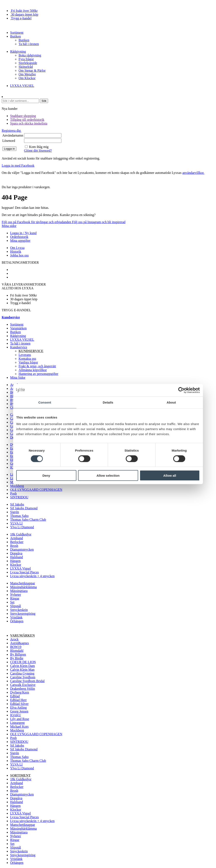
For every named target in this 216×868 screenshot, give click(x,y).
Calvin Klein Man (22, 670)
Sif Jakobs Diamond (24, 508)
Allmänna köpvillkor (33, 370)
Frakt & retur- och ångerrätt (37, 366)
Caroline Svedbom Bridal (27, 681)
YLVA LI (16, 523)
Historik (16, 252)
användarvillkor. (193, 173)
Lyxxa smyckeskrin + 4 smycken (32, 576)
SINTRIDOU (19, 497)
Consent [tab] (45, 402)
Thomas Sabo (19, 516)
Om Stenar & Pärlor (32, 70)
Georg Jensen (19, 711)
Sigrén (15, 512)
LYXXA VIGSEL (22, 86)
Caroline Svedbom (23, 677)
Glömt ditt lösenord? (38, 151)
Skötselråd (26, 67)
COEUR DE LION (23, 662)
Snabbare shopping (23, 116)
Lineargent (17, 723)
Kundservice (19, 347)
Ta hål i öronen (29, 44)
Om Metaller (27, 74)
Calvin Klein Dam (22, 666)
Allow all (170, 476)
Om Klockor (27, 78)
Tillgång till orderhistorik (27, 120)
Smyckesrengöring (23, 614)
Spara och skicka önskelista (29, 123)
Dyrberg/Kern (20, 692)
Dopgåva (16, 553)
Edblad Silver (19, 704)
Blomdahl (17, 651)
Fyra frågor (26, 59)
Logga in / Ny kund (23, 233)
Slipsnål (16, 606)
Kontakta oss (27, 359)
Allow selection (108, 476)
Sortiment (17, 33)
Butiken (16, 36)
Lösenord (9, 141)
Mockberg (17, 486)
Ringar (15, 598)
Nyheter (16, 595)
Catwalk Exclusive (23, 685)
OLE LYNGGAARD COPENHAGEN (36, 490)
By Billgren (18, 654)
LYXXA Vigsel (20, 568)
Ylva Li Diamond (22, 527)
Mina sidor (9, 226)
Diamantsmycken (22, 549)
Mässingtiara (19, 591)
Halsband (16, 557)
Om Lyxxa (17, 248)
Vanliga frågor (28, 362)
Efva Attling (18, 708)
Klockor (16, 565)
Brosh (14, 546)
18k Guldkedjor (21, 534)
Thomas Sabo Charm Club (28, 520)
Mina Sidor (18, 378)
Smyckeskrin (19, 610)
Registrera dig (12, 131)
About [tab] (171, 402)
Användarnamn (13, 135)
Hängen (15, 561)
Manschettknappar (23, 583)
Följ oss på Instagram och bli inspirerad (99, 222)
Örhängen (17, 621)
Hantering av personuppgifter (38, 374)
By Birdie (17, 658)
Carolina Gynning (22, 673)
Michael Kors (19, 726)
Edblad (15, 696)
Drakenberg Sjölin (22, 689)
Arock (14, 639)
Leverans (25, 355)
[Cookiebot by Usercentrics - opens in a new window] (181, 390)
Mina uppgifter (20, 241)
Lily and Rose (20, 719)
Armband (16, 538)
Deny (46, 476)
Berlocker (17, 542)
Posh (13, 493)
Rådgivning (18, 52)
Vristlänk (16, 617)
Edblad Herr (18, 700)
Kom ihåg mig (39, 147)
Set (12, 602)
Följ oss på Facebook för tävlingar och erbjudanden (37, 222)
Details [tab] (108, 402)
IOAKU (16, 715)
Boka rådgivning (30, 55)
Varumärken (18, 328)
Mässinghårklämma (23, 587)
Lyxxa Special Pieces (24, 572)
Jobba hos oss (19, 255)
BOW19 (16, 647)
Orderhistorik (19, 237)
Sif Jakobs (17, 504)
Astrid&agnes (20, 643)
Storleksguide (28, 63)
